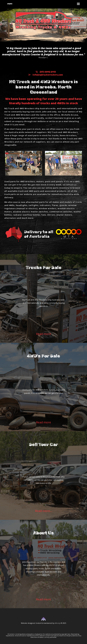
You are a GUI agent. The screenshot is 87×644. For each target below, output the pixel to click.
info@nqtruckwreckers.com (46, 75)
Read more (43, 334)
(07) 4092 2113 (46, 72)
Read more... (44, 511)
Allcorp (58, 623)
